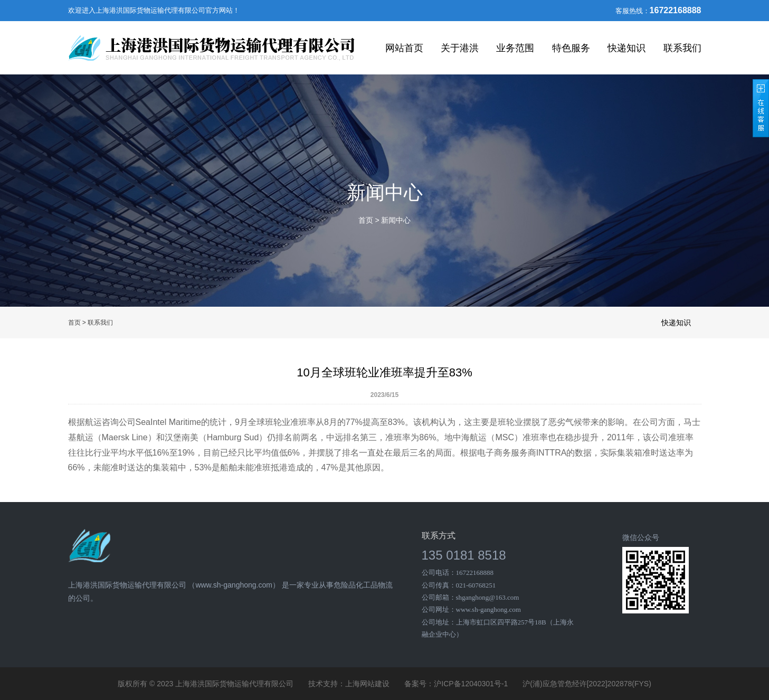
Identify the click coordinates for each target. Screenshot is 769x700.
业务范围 (515, 48)
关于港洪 (460, 48)
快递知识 (626, 48)
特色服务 (571, 48)
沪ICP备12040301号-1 (471, 684)
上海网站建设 (367, 684)
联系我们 (682, 48)
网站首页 (404, 48)
